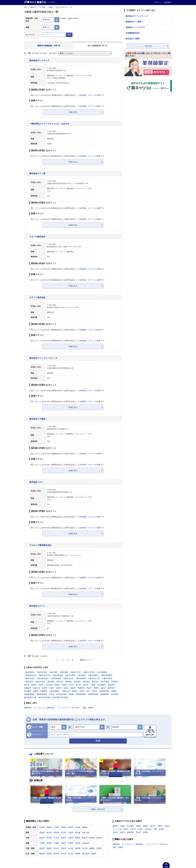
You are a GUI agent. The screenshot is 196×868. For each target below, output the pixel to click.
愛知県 (99, 838)
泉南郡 (71, 694)
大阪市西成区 (56, 678)
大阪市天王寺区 (89, 672)
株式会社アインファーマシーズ (43, 358)
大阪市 (82, 691)
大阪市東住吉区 (43, 678)
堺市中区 (60, 682)
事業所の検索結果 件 (49, 45)
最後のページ (86, 660)
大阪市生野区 (70, 675)
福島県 (85, 827)
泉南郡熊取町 (81, 694)
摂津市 (96, 688)
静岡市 (146, 832)
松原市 (45, 688)
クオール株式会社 (37, 237)
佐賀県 (49, 854)
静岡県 (92, 838)
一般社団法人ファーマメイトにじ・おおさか (49, 124)
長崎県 (56, 854)
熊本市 (122, 832)
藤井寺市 (111, 688)
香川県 (85, 848)
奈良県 (78, 843)
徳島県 (78, 848)
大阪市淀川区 (68, 678)
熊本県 (63, 854)
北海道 (42, 827)
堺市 (88, 691)
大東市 (52, 688)
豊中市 (27, 685)
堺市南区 (86, 682)
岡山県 (56, 848)
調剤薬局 (28, 708)
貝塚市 (64, 685)
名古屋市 (130, 826)
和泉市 (59, 688)
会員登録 (167, 2)
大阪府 (50, 7)
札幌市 (138, 826)
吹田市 (41, 685)
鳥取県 (42, 848)
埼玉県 (63, 833)
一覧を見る (148, 46)
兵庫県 (70, 843)
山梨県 (70, 838)
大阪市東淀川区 (44, 675)
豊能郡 (114, 691)
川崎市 (160, 826)
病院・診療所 (88, 708)
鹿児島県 (86, 854)
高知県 (99, 848)
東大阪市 (28, 691)
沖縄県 (94, 854)
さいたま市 (117, 829)
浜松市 (115, 832)
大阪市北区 (29, 682)
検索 (69, 35)
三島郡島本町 (104, 691)
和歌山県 (86, 843)
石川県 (56, 838)
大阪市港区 (64, 672)
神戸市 (153, 826)
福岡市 (146, 826)
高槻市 (57, 685)
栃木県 (49, 833)
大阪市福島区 (29, 672)
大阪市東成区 (58, 675)
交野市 (94, 691)
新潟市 (162, 829)
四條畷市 (44, 691)
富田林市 (28, 688)
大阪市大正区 (75, 672)
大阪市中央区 (40, 682)
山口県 (70, 848)
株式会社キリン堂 (37, 173)
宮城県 (63, 827)
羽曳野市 (81, 688)
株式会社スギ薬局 (37, 419)
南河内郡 (114, 694)
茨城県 (42, 833)
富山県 (49, 838)
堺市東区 (68, 682)
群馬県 (56, 833)
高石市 (103, 688)
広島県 (63, 848)
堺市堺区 (51, 682)
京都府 (56, 843)
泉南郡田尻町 (93, 694)
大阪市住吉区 (29, 678)
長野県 (78, 838)
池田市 (34, 685)
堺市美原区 (105, 682)
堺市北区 (95, 682)
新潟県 (42, 838)
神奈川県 (86, 833)
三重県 (42, 843)
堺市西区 (77, 682)
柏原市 (73, 688)
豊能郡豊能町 (29, 694)
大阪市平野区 (107, 678)
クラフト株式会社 (37, 297)
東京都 (78, 833)
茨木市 (86, 685)
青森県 (49, 827)
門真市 (89, 688)
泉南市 (36, 691)
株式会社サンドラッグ (39, 60)
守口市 (71, 685)
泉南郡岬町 (105, 694)
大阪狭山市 (66, 691)
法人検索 (42, 7)
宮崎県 (78, 854)
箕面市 (66, 688)
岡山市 (138, 832)
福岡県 (42, 854)
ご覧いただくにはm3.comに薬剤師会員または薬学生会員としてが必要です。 (67, 95)
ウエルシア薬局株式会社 (40, 545)
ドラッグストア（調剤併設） (44, 708)
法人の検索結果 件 (97, 45)
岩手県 (56, 827)
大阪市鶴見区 (81, 678)
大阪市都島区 (54, 691)
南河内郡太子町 (30, 697)
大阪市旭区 (82, 675)
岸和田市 (115, 682)
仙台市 (133, 829)
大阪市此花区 (42, 672)
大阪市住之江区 (94, 678)
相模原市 (130, 832)
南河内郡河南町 (44, 697)
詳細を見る (73, 112)
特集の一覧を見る (98, 809)
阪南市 (75, 691)
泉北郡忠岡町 (61, 694)
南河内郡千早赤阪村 (60, 697)
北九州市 (148, 829)
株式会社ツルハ (36, 482)
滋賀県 (49, 843)
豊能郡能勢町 (42, 694)
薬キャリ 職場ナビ (30, 7)
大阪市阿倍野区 (106, 675)
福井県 (63, 838)
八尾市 (93, 685)
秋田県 (70, 827)
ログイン (158, 2)
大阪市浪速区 (102, 672)
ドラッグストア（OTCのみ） (69, 708)
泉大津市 (49, 685)
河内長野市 (102, 685)
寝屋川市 (37, 688)
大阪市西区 (53, 672)
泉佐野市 (111, 685)
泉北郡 (52, 694)
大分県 (70, 854)
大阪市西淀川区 (30, 675)
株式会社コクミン (37, 606)
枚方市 (78, 685)
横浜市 (115, 826)
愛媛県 (92, 848)
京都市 (167, 826)
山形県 (78, 827)
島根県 (49, 848)
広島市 (126, 829)
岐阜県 (85, 838)
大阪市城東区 (93, 675)
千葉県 (70, 833)
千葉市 (140, 829)
